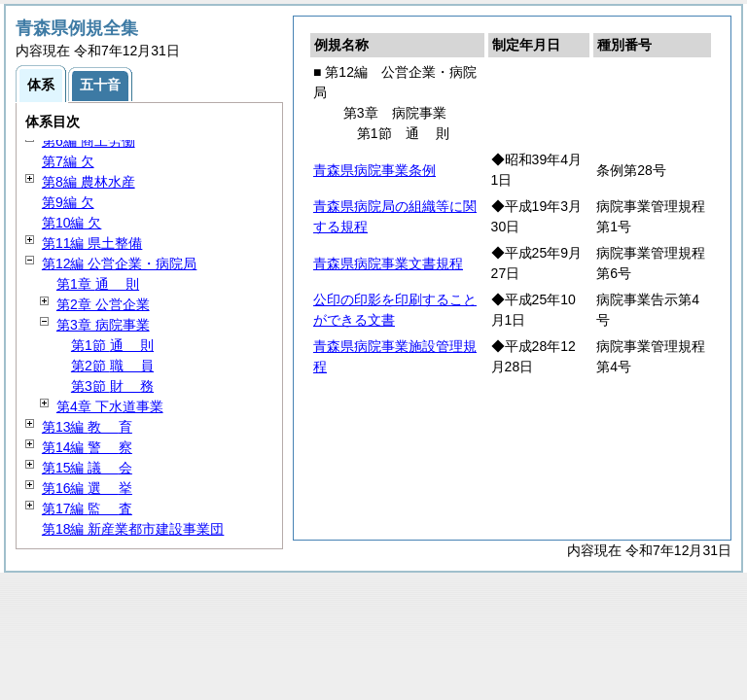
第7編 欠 (68, 161)
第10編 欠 (71, 223)
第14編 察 (87, 447)
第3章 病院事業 (103, 325)
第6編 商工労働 (89, 141)
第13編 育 (87, 427)
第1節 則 (112, 345)
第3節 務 (112, 386)
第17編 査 (87, 508)
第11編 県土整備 (92, 243)
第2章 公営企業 (103, 304)
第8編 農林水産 (89, 182)
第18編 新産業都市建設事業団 (133, 529)
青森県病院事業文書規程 (388, 263)
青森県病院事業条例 (374, 170)
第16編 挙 (87, 488)
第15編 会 (87, 468)
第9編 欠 (68, 202)
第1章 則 (98, 284)
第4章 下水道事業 (110, 406)
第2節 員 (112, 366)
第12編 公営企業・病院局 (119, 263)
